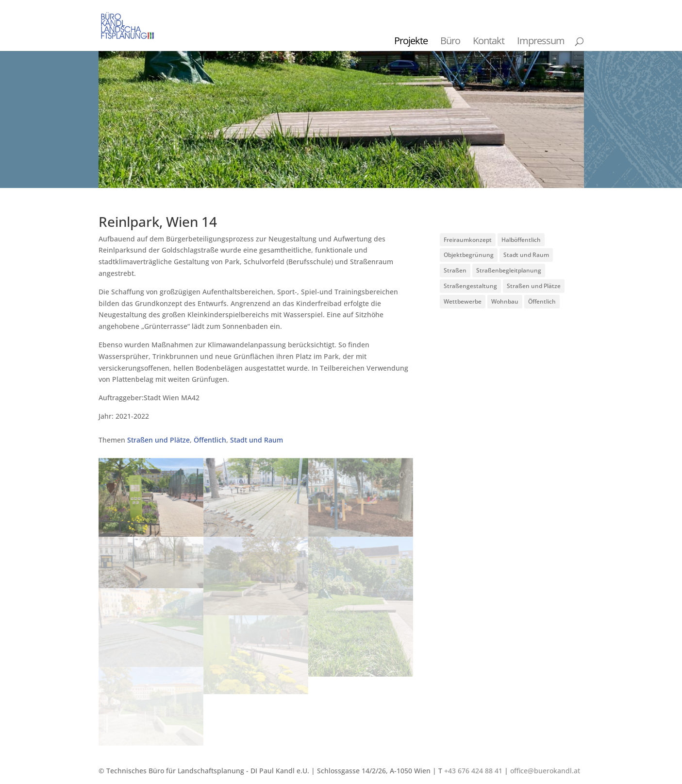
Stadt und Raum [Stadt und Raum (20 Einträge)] (526, 255)
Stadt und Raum (257, 440)
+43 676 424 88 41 (473, 771)
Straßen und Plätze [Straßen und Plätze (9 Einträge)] (534, 286)
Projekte (411, 41)
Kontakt (489, 41)
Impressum (541, 41)
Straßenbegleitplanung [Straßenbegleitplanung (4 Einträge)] (509, 270)
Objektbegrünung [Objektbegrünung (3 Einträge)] (469, 255)
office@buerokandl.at (545, 771)
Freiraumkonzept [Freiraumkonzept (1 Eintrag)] (468, 240)
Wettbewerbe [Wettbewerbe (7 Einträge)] (463, 301)
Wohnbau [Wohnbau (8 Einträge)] (505, 301)
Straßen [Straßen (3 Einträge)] (455, 270)
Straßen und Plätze (158, 440)
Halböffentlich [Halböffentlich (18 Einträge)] (521, 240)
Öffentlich (210, 440)
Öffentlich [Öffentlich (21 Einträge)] (542, 301)
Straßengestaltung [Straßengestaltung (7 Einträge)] (470, 286)
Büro (450, 41)
